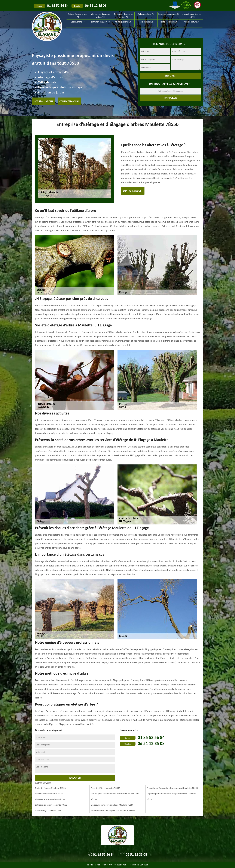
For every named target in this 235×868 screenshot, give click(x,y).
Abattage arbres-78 (123, 22)
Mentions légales (138, 865)
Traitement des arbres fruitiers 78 (123, 16)
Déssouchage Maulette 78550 (49, 811)
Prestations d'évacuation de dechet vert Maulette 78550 (172, 788)
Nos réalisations (43, 101)
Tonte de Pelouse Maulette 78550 (50, 788)
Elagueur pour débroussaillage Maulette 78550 (112, 805)
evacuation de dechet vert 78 (192, 16)
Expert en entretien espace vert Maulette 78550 (113, 811)
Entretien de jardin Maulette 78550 (51, 805)
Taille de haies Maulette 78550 (49, 794)
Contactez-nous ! (69, 101)
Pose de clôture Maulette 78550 (105, 788)
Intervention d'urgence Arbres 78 (100, 16)
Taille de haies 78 (146, 22)
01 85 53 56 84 (58, 5)
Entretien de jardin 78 (100, 22)
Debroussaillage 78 (146, 14)
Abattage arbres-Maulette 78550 (50, 799)
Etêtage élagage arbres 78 (78, 16)
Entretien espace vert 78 (169, 14)
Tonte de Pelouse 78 (169, 22)
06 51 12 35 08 (96, 5)
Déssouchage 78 (78, 22)
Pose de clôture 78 (191, 22)
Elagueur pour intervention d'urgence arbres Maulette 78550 (171, 796)
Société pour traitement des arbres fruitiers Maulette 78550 (115, 796)
